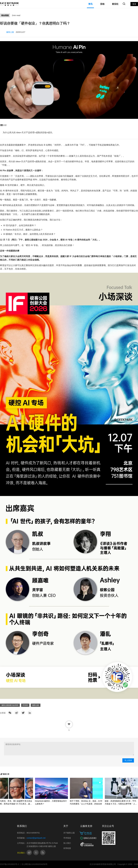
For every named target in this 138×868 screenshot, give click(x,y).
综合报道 (5, 15)
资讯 (90, 4)
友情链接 (67, 848)
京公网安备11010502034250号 (34, 864)
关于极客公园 (69, 833)
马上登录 (128, 760)
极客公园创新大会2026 (10, 705)
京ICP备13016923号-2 (9, 864)
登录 (134, 4)
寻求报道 (67, 838)
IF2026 (25, 705)
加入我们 (67, 843)
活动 (102, 4)
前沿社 (115, 4)
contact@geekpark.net (36, 838)
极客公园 (36, 705)
